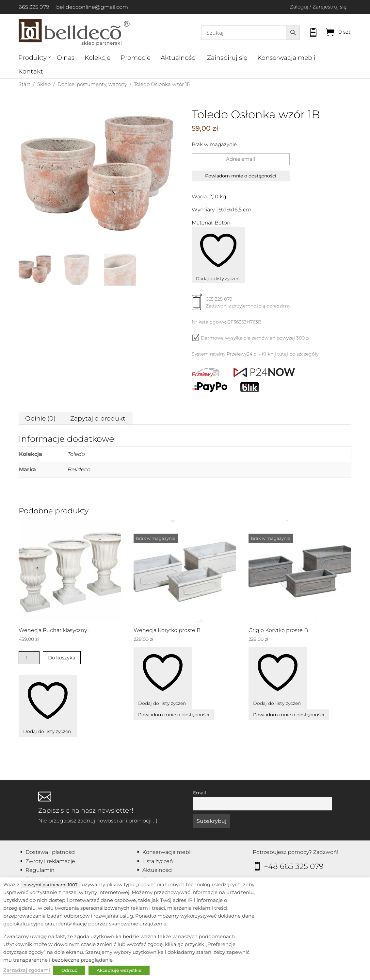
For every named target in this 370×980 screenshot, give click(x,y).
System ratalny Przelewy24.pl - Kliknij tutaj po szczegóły (255, 354)
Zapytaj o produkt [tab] (98, 418)
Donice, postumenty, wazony (92, 84)
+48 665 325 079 (294, 866)
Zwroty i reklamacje (50, 861)
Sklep (44, 84)
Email (200, 793)
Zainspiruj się (227, 58)
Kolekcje (97, 58)
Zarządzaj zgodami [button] (27, 970)
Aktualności (179, 58)
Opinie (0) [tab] (40, 418)
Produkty (32, 58)
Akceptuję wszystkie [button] (119, 970)
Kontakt (31, 71)
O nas (66, 58)
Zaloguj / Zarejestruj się (318, 7)
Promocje (136, 58)
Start (24, 84)
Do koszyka (62, 658)
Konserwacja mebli (286, 58)
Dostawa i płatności (50, 852)
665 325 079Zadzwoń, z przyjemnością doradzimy (241, 305)
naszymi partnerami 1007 (51, 885)
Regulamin (40, 870)
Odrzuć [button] (69, 970)
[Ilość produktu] (29, 658)
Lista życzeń (158, 861)
